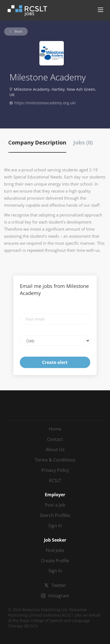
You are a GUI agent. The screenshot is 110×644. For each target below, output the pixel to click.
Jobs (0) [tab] (83, 142)
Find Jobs (55, 550)
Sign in (55, 526)
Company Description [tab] (37, 142)
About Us (55, 450)
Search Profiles (55, 515)
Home (55, 429)
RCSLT (55, 480)
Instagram (59, 596)
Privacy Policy (55, 470)
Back (18, 31)
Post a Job (55, 505)
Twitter (59, 585)
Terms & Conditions (55, 460)
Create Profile (55, 561)
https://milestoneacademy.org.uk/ (45, 103)
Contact (55, 439)
